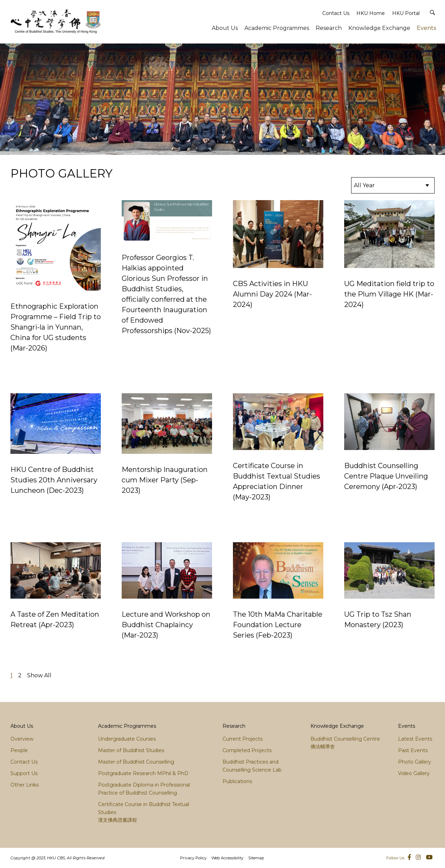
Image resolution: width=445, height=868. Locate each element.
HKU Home (371, 13)
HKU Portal (406, 13)
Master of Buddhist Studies (131, 750)
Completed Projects (247, 750)
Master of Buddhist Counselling (136, 762)
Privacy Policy (193, 858)
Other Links (25, 785)
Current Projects (242, 739)
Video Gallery (414, 773)
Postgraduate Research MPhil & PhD (143, 773)
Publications (237, 781)
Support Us (24, 773)
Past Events (413, 750)
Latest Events (415, 739)
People (19, 750)
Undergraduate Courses (127, 739)
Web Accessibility (227, 858)
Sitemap (256, 858)
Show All (39, 675)
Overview (22, 739)
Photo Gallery (415, 762)
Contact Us (336, 13)
